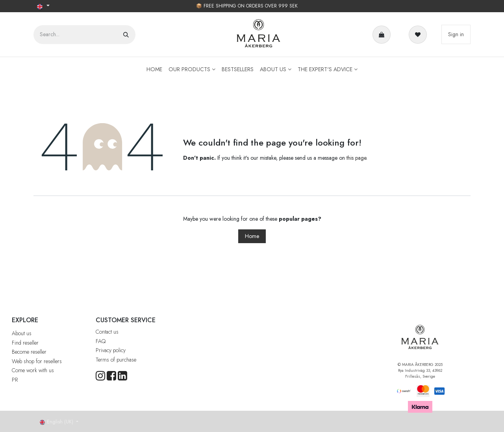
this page (356, 158)
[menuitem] (154, 69)
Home (252, 236)
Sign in (456, 34)
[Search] (126, 35)
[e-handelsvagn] (383, 35)
